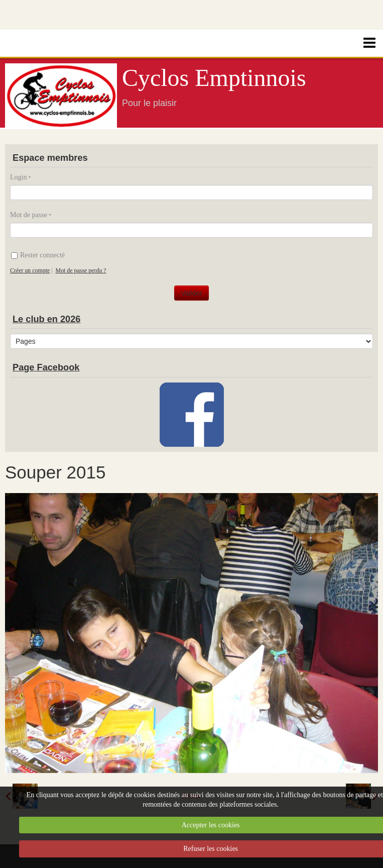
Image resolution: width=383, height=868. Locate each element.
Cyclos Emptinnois (214, 78)
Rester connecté (38, 255)
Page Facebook (46, 367)
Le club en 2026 (46, 319)
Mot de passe (29, 215)
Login (18, 177)
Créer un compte (30, 270)
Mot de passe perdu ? (81, 270)
